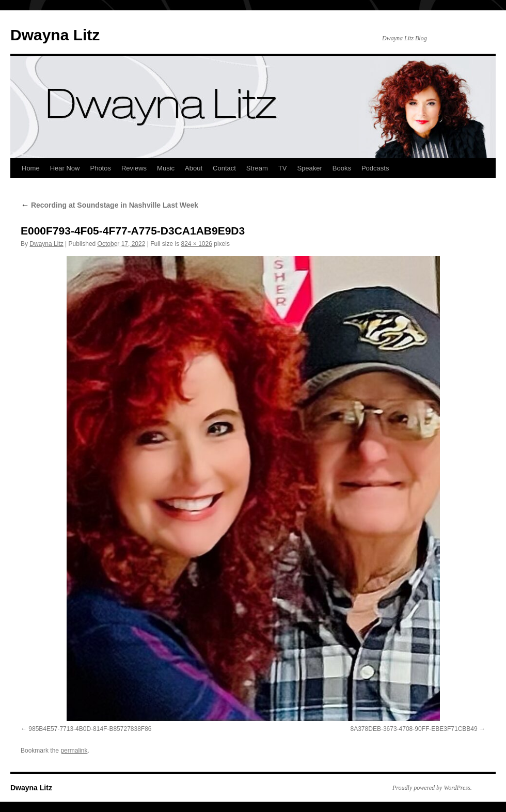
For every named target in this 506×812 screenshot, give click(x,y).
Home (31, 168)
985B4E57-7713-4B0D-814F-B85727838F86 (90, 729)
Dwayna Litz (55, 35)
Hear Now (65, 168)
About (194, 168)
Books (342, 168)
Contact (224, 168)
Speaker (309, 168)
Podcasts (375, 168)
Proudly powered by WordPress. (432, 788)
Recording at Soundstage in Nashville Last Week (109, 205)
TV (283, 168)
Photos (100, 168)
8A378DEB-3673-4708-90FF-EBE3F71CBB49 (414, 729)
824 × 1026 (197, 244)
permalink (74, 751)
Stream (257, 168)
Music (166, 168)
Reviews (134, 168)
